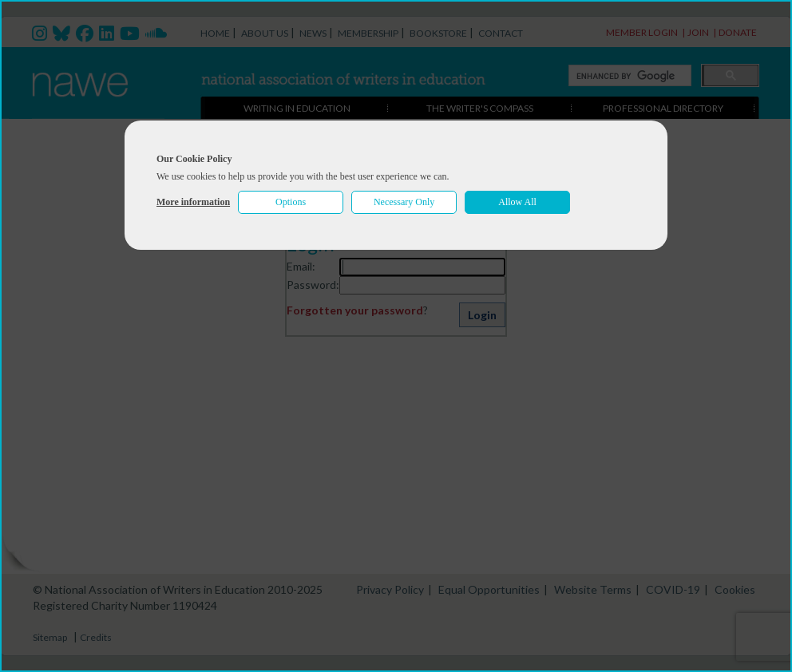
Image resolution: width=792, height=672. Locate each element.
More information (193, 202)
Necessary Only (404, 202)
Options (291, 202)
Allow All (517, 202)
